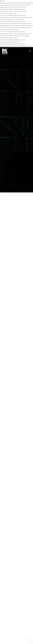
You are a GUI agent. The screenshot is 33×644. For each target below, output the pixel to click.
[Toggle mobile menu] (30, 51)
